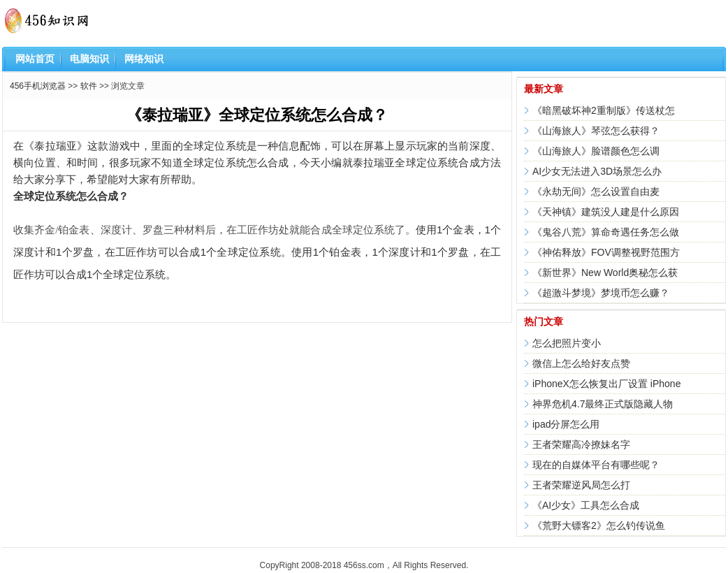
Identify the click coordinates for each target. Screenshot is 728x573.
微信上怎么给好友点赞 (581, 363)
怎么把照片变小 (567, 343)
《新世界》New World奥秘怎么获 (605, 273)
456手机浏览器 (38, 86)
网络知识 (144, 59)
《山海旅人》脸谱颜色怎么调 (596, 151)
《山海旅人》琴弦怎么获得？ (596, 131)
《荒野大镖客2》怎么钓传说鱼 (599, 525)
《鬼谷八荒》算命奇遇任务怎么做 (606, 232)
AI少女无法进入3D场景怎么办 (597, 171)
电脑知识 (89, 59)
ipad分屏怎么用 (566, 424)
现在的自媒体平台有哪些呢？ (596, 465)
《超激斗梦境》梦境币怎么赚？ (601, 293)
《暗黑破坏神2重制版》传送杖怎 (604, 110)
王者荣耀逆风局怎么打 (581, 485)
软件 (89, 86)
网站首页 (35, 59)
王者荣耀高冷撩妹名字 (581, 444)
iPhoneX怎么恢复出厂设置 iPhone (606, 384)
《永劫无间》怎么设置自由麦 (596, 191)
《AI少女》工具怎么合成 (586, 505)
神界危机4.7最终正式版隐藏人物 (603, 404)
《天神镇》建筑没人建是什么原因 (606, 212)
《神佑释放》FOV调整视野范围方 (606, 252)
